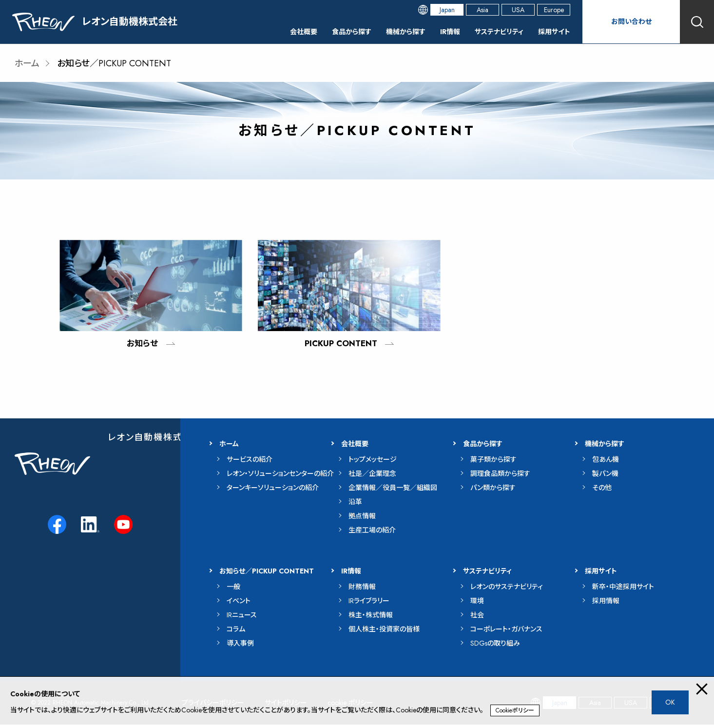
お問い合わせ (631, 22)
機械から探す (388, 31)
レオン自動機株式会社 (155, 441)
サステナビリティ (491, 31)
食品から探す (329, 31)
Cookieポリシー (515, 710)
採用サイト (552, 31)
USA (518, 10)
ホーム (27, 63)
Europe (554, 10)
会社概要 (276, 31)
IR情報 (437, 31)
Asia (482, 10)
